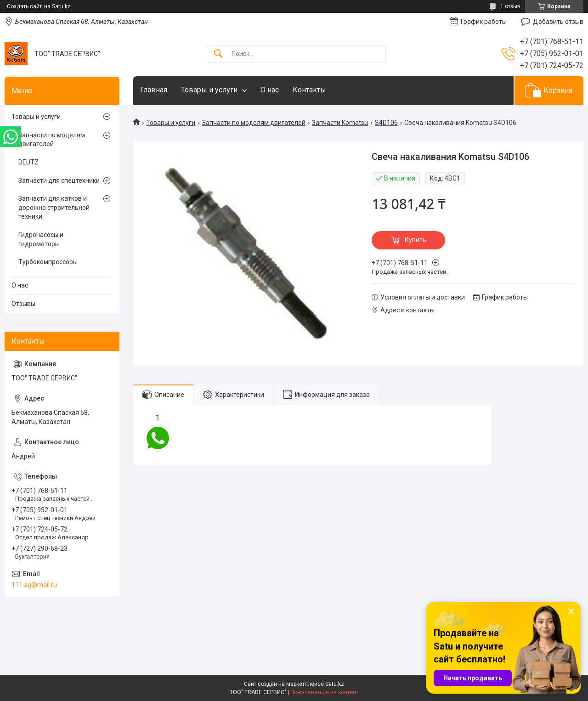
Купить (416, 240)
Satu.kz (335, 684)
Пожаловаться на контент (324, 692)
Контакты (309, 90)
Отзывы (23, 304)
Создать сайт (24, 6)
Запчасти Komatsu (340, 123)
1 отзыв (510, 6)
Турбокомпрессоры (48, 262)
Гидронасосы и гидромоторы (41, 239)
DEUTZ (28, 162)
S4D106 (386, 123)
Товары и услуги (209, 90)
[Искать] (218, 54)
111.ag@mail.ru (34, 585)
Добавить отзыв (558, 22)
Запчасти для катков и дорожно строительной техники (54, 207)
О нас (270, 90)
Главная (154, 90)
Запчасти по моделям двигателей (254, 123)
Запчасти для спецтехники (59, 181)
